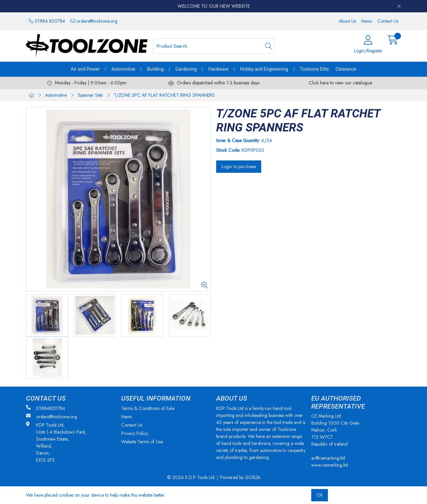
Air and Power (85, 69)
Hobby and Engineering (264, 69)
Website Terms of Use (142, 442)
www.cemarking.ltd (330, 465)
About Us (347, 21)
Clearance (346, 69)
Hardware (219, 69)
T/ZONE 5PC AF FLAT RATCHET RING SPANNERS (164, 95)
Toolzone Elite (314, 69)
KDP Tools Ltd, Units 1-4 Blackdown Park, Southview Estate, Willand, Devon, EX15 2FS (56, 442)
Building (155, 69)
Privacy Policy (135, 433)
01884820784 (46, 408)
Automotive (123, 69)
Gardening (186, 69)
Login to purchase (239, 166)
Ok (320, 495)
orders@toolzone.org (94, 21)
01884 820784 (47, 21)
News (367, 21)
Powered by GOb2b (240, 477)
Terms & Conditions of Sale (148, 408)
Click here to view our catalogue (340, 83)
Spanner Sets (90, 95)
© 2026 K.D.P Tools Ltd (191, 477)
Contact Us (388, 21)
